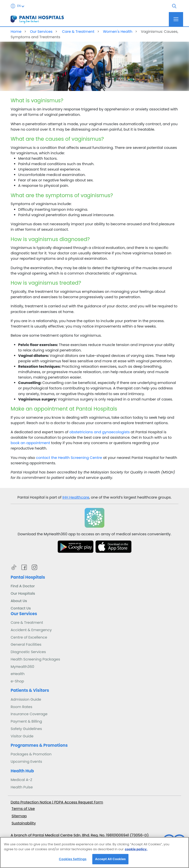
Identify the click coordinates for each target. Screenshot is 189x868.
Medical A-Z (21, 780)
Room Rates (21, 707)
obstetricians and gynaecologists (100, 432)
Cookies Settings (73, 862)
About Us (19, 601)
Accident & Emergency (31, 630)
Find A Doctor (23, 586)
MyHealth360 (22, 667)
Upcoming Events (26, 762)
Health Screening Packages (35, 659)
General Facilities (26, 644)
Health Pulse (22, 787)
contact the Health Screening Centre (69, 458)
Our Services (41, 32)
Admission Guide (26, 699)
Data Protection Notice (31, 802)
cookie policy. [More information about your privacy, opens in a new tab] (136, 852)
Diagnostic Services (28, 652)
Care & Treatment (78, 32)
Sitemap (19, 816)
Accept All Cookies (110, 862)
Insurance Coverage (29, 714)
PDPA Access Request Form (79, 802)
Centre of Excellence (29, 637)
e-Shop (17, 681)
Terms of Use (23, 809)
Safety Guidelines (26, 729)
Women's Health (118, 32)
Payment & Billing (26, 721)
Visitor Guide (22, 736)
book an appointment (30, 443)
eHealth (18, 674)
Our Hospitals (23, 593)
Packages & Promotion (31, 754)
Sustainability (24, 823)
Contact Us (21, 608)
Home (16, 32)
